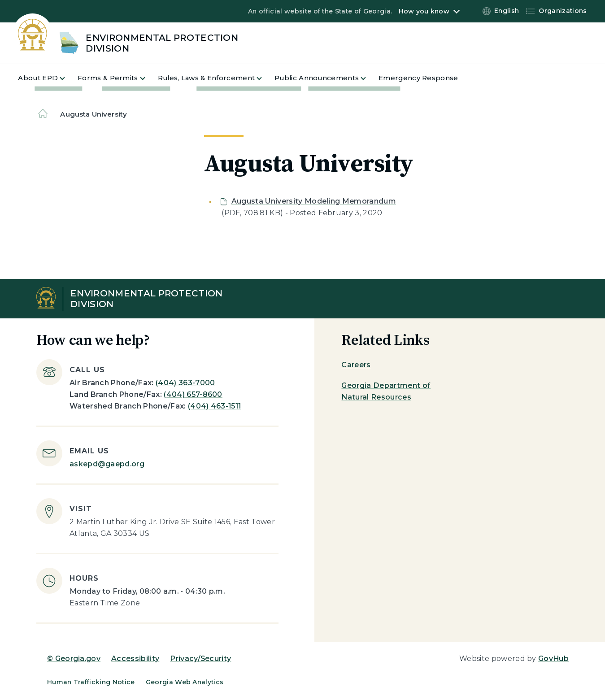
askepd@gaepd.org (107, 464)
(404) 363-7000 (185, 383)
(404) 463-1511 (214, 406)
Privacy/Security (200, 659)
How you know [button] (424, 11)
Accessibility (135, 659)
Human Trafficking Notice (91, 682)
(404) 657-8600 (193, 394)
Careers (356, 365)
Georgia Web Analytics (185, 682)
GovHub (553, 659)
